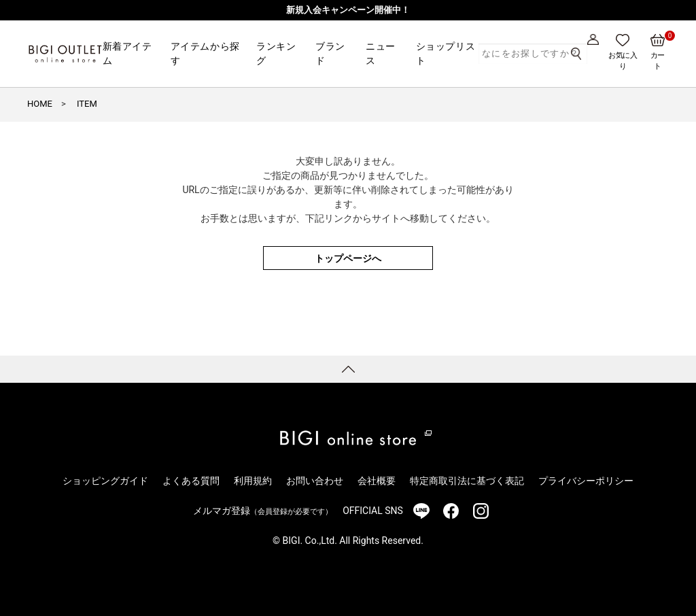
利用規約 (253, 481)
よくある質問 (191, 481)
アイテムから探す (205, 53)
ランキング (276, 53)
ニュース (381, 53)
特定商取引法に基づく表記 (467, 481)
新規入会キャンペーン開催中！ (348, 10)
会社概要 (377, 481)
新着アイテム (127, 53)
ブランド (330, 53)
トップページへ (348, 258)
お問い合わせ (315, 481)
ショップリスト (446, 53)
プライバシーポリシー (586, 481)
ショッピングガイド (105, 481)
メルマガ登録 (263, 511)
